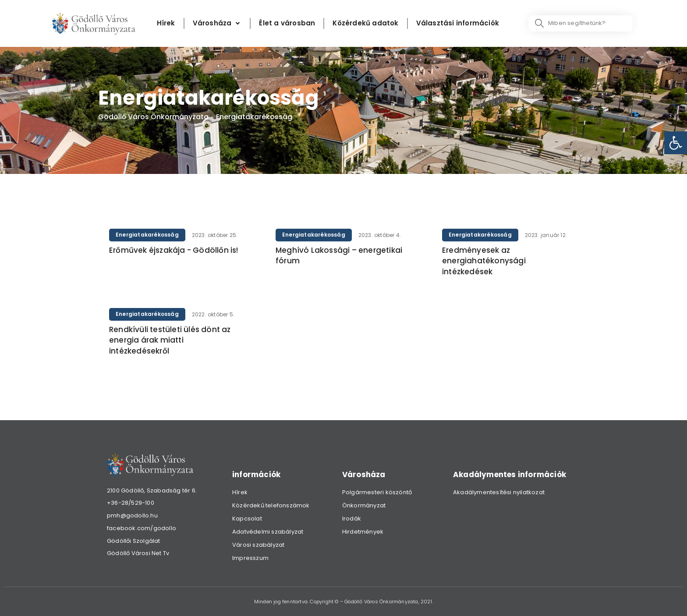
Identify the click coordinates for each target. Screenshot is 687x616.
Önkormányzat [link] (364, 505)
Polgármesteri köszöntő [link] (377, 492)
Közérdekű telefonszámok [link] (271, 505)
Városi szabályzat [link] (258, 545)
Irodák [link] (352, 519)
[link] (676, 143)
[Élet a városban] (287, 23)
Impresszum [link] (250, 558)
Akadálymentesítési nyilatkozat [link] (499, 492)
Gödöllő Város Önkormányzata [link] (153, 117)
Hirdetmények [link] (363, 532)
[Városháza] (217, 23)
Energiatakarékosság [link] (147, 235)
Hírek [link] (240, 492)
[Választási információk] (458, 23)
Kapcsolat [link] (247, 519)
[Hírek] (166, 23)
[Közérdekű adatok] (365, 23)
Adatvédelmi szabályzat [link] (268, 532)
